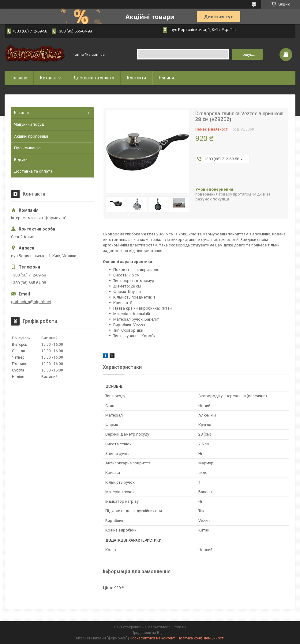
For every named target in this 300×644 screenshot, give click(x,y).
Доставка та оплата (94, 78)
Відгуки (21, 160)
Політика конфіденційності (201, 638)
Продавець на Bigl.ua (150, 633)
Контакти (137, 78)
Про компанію (27, 148)
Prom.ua (179, 627)
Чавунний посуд (29, 124)
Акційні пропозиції (31, 136)
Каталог (48, 78)
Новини (166, 78)
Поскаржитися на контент (152, 638)
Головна (19, 78)
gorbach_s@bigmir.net (31, 302)
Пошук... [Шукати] (247, 54)
